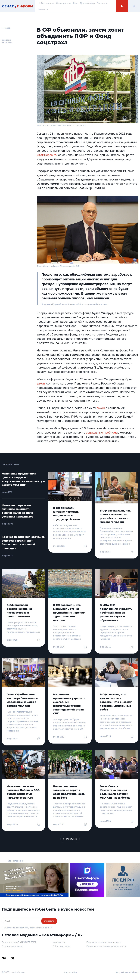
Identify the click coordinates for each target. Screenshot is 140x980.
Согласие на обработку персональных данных (29, 928)
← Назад (6, 28)
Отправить (49, 921)
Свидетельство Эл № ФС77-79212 (19, 942)
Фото (75, 3)
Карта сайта (71, 972)
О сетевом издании (12, 946)
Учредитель (59, 942)
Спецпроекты (64, 3)
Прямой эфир (87, 3)
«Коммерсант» (47, 155)
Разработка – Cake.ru (127, 972)
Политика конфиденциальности (104, 942)
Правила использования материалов (106, 946)
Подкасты (102, 3)
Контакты (43, 9)
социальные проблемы (102, 432)
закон (41, 383)
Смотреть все (70, 839)
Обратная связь (61, 946)
